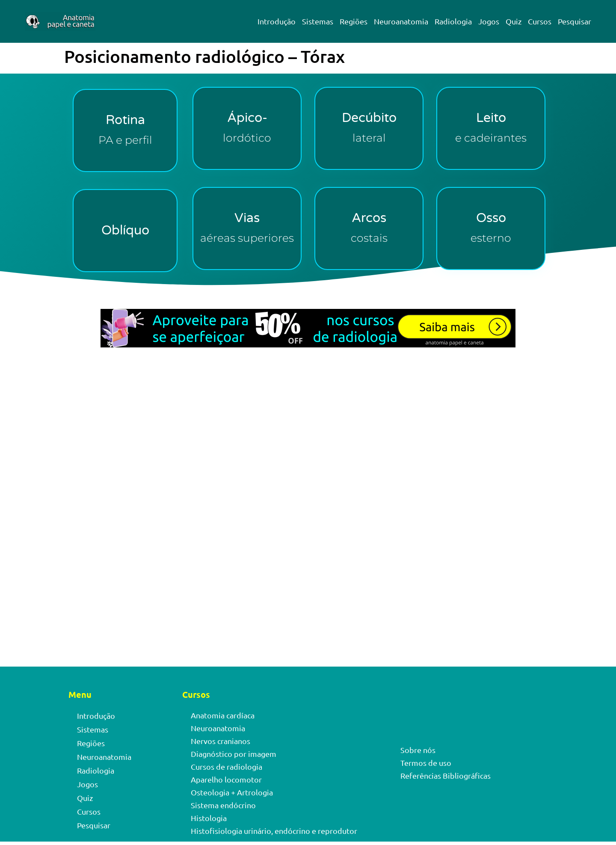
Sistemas (318, 21)
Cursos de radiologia (227, 766)
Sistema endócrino (223, 805)
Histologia (209, 818)
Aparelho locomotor (226, 779)
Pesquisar (575, 21)
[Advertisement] (308, 446)
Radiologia (453, 21)
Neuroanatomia (401, 21)
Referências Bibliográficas (446, 775)
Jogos (489, 21)
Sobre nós (418, 750)
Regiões (354, 21)
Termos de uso (426, 763)
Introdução (277, 21)
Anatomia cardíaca (223, 715)
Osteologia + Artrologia (232, 792)
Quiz (514, 21)
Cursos (540, 21)
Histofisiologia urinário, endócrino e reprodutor (274, 831)
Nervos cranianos (221, 741)
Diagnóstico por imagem (234, 754)
